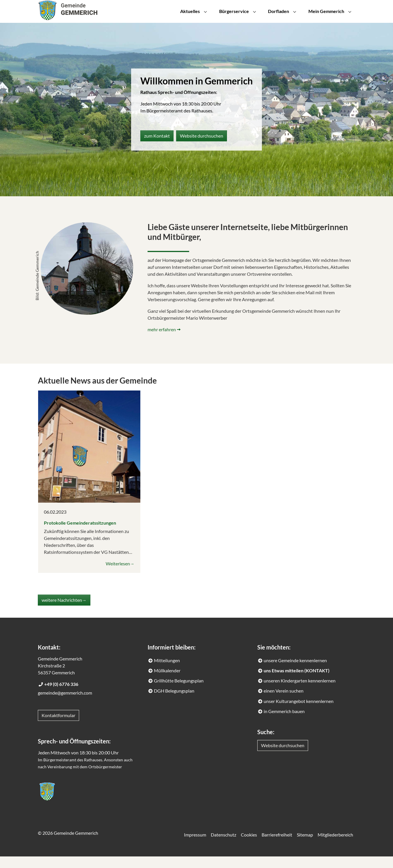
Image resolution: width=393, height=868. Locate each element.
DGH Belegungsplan (174, 702)
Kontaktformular (58, 727)
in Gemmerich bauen (284, 723)
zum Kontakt (157, 147)
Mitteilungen (167, 672)
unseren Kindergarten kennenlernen (300, 692)
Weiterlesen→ (120, 575)
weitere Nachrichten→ (64, 611)
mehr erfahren (162, 341)
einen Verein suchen (284, 702)
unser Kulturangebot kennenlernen (299, 713)
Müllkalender (167, 682)
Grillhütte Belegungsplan (179, 692)
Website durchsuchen (202, 147)
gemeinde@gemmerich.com (65, 704)
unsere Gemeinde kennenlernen (295, 672)
